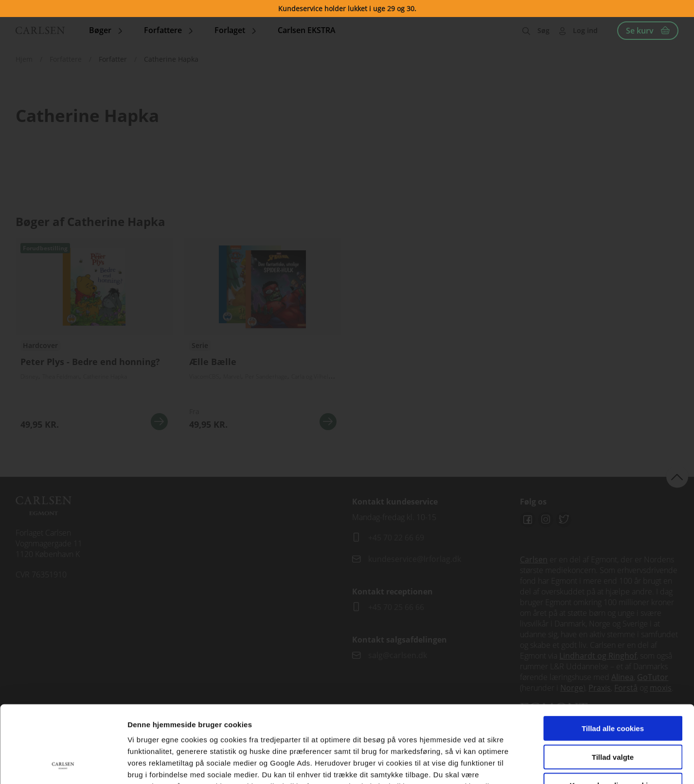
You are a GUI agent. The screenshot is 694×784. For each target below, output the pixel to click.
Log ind (585, 30)
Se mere (159, 422)
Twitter (564, 520)
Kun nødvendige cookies (613, 713)
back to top (677, 477)
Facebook (528, 520)
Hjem (24, 59)
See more (94, 338)
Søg (543, 30)
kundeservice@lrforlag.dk (415, 559)
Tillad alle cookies (613, 656)
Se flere (263, 338)
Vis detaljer (506, 765)
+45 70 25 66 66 (396, 607)
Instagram (546, 520)
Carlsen (534, 559)
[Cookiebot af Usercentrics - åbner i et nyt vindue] (63, 765)
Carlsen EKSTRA (307, 30)
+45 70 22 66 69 (396, 538)
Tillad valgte (613, 685)
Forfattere (66, 59)
